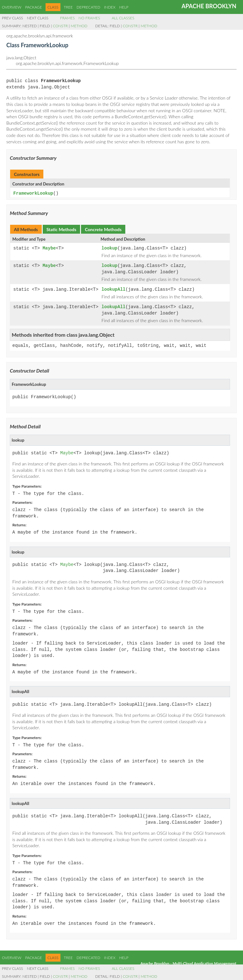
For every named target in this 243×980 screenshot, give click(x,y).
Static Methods (61, 229)
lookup (109, 248)
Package (33, 7)
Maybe (49, 248)
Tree (68, 7)
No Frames (89, 18)
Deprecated (88, 7)
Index (110, 7)
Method (79, 26)
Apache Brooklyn (209, 6)
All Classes (123, 18)
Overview (12, 7)
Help (124, 7)
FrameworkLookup (33, 193)
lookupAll (114, 289)
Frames (67, 18)
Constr (60, 26)
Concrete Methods (103, 229)
